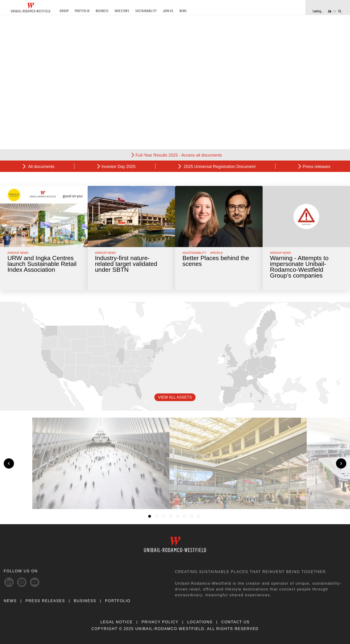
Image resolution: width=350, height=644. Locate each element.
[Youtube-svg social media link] (35, 582)
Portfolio (118, 601)
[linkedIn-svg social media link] (9, 582)
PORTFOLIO (81, 11)
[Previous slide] (9, 463)
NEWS (178, 11)
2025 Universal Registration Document (219, 167)
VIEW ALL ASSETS (175, 397)
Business (85, 601)
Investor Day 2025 (118, 167)
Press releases (316, 167)
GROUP (64, 11)
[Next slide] (341, 463)
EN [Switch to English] (330, 11)
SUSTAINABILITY (142, 11)
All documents (41, 167)
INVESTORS (119, 11)
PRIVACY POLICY (160, 622)
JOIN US (164, 11)
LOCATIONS (200, 622)
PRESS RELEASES (45, 601)
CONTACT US (236, 622)
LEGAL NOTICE (117, 622)
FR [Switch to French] (335, 11)
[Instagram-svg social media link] (22, 582)
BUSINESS (100, 11)
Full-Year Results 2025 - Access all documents (179, 155)
